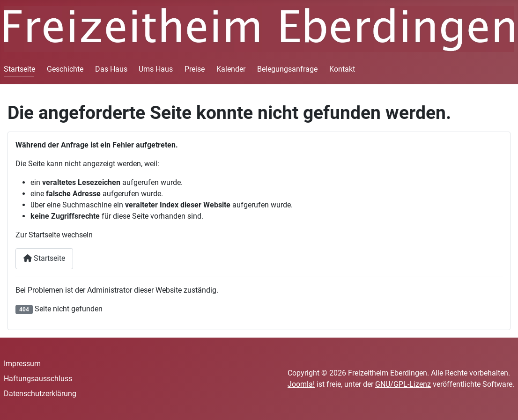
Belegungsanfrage (287, 69)
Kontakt (342, 69)
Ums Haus (156, 69)
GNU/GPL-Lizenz (403, 384)
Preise (195, 69)
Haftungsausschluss (38, 379)
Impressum (22, 364)
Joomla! (301, 384)
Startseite (19, 69)
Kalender (231, 69)
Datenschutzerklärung (40, 394)
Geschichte (65, 69)
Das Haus (111, 69)
